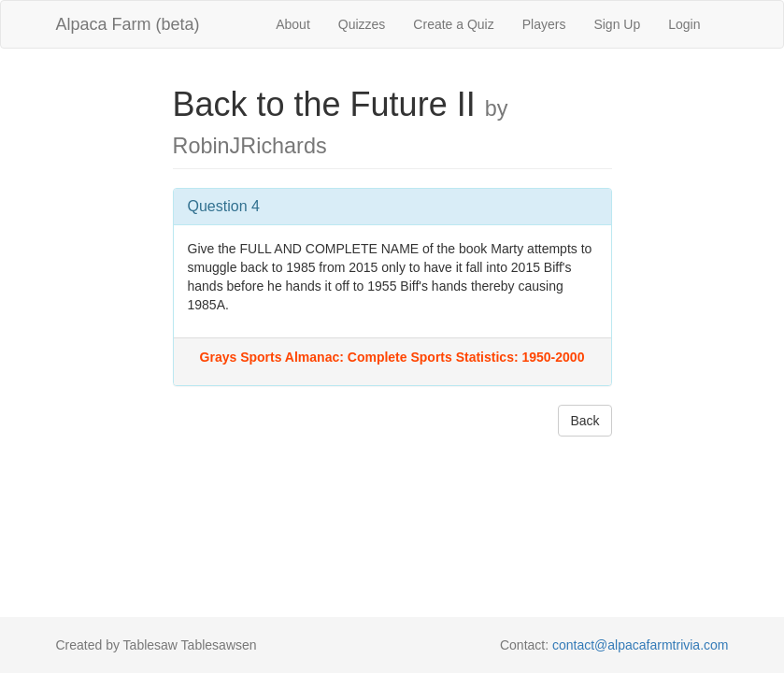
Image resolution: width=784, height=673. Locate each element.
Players (544, 24)
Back (584, 421)
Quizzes (362, 24)
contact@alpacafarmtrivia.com (641, 645)
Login (684, 24)
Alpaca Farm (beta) (128, 24)
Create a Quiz (453, 24)
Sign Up (617, 24)
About (293, 24)
